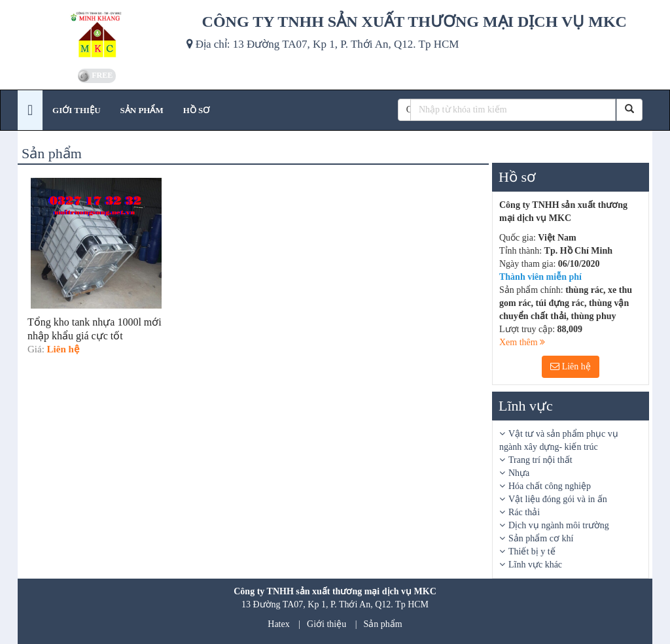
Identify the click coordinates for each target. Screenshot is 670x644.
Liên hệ (571, 366)
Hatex (278, 624)
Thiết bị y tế (532, 551)
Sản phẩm (383, 624)
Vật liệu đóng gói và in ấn (558, 499)
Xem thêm (522, 342)
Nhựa (519, 473)
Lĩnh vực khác (535, 565)
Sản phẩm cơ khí (541, 538)
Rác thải (524, 512)
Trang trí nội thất (540, 460)
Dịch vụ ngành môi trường (559, 525)
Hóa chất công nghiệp (550, 486)
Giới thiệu (326, 624)
